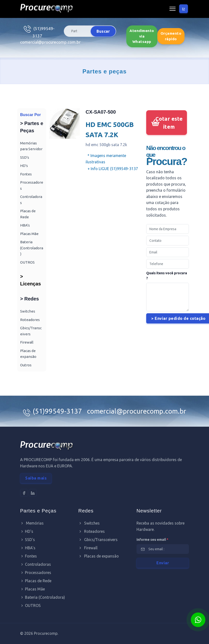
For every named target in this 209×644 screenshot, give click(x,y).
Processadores (36, 573)
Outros (26, 365)
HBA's (25, 225)
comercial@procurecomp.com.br (50, 42)
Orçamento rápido (171, 36)
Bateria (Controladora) (32, 248)
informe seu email (152, 540)
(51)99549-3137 (58, 411)
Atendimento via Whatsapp (142, 36)
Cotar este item (169, 123)
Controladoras (36, 564)
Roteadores (30, 320)
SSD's (25, 157)
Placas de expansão (99, 556)
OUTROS (27, 262)
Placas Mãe (29, 234)
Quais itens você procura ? (167, 276)
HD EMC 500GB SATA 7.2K (110, 130)
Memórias (32, 523)
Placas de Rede (36, 581)
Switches (28, 311)
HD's (24, 166)
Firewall (27, 342)
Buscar (103, 31)
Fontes (26, 174)
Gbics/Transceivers (98, 540)
